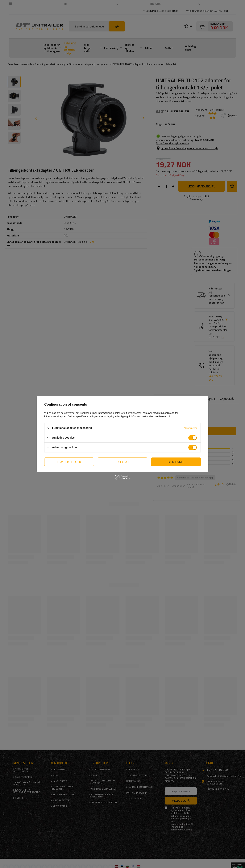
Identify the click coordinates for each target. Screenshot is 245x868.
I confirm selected (69, 462)
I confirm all (176, 462)
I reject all (122, 462)
